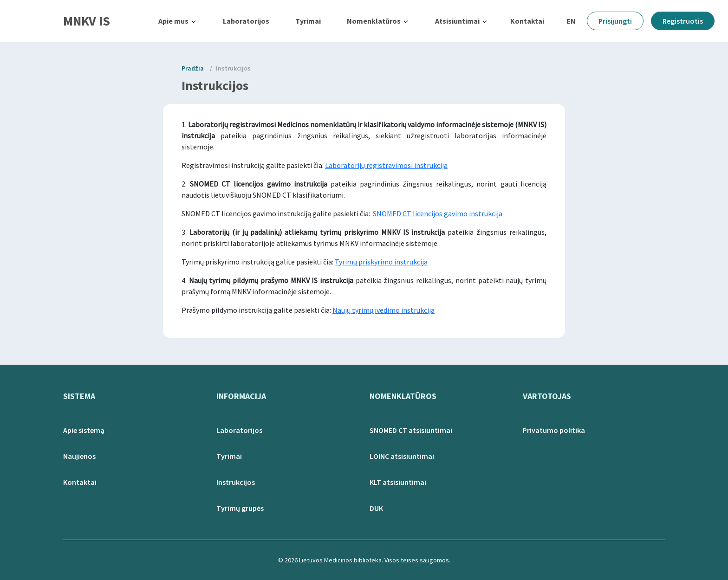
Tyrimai (308, 21)
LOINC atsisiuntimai (402, 456)
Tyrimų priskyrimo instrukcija (381, 262)
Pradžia (193, 68)
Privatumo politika (554, 430)
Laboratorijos (246, 21)
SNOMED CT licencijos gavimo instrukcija (438, 213)
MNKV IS (87, 21)
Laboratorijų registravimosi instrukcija (386, 165)
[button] (178, 21)
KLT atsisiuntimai (398, 482)
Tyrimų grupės (240, 508)
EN (571, 21)
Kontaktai (527, 21)
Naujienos (79, 456)
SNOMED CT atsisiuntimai (411, 430)
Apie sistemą (84, 430)
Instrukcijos (233, 68)
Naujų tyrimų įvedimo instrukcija (383, 310)
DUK (376, 508)
